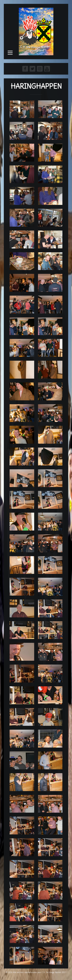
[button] (10, 53)
